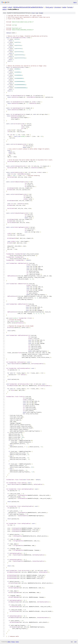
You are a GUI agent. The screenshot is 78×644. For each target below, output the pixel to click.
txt (72, 642)
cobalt (5, 7)
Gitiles (9, 642)
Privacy (13, 642)
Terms (17, 642)
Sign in (75, 2)
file (33, 13)
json (75, 642)
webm (5, 9)
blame (41, 13)
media (64, 7)
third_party (49, 7)
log (37, 13)
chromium (58, 7)
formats (70, 7)
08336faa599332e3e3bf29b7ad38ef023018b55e (28, 7)
